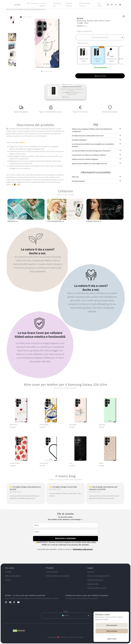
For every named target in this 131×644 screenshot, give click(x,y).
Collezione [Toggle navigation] (35, 3)
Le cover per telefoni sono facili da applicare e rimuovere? (91, 151)
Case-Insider (99, 5)
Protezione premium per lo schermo (58, 576)
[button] (42, 71)
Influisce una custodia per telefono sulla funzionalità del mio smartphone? (92, 130)
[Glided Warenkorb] (120, 5)
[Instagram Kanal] (7, 602)
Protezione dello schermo (85, 5)
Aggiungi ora (65, 97)
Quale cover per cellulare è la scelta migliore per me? (90, 164)
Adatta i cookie (112, 639)
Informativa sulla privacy (83, 549)
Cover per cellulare (43, 5)
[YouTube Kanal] (19, 602)
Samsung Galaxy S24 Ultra (33, 9)
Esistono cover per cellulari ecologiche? (85, 159)
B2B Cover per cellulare (13, 576)
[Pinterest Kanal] (11, 602)
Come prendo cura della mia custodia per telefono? (89, 155)
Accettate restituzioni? (79, 140)
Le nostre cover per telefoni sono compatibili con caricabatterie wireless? (93, 145)
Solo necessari (112, 625)
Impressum (91, 572)
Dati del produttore (78, 181)
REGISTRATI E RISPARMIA (65, 539)
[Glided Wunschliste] (108, 5)
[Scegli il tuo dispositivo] (100, 37)
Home (8, 9)
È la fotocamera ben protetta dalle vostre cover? (88, 136)
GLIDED (17, 5)
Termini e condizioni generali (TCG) (99, 576)
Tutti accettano (112, 631)
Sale (28, 3)
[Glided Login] (116, 5)
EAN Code (75, 177)
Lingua (65, 611)
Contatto (8, 580)
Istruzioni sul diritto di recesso (97, 588)
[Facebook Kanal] (15, 602)
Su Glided (8, 572)
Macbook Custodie (69, 5)
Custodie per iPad (57, 5)
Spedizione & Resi (93, 584)
